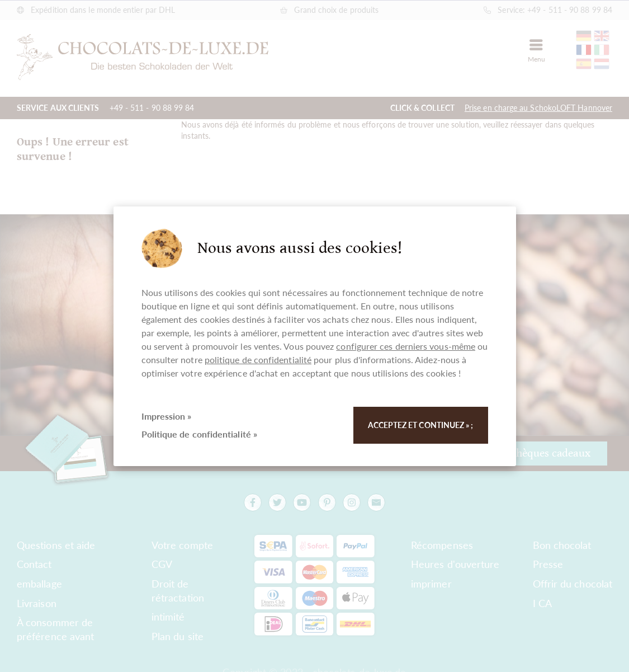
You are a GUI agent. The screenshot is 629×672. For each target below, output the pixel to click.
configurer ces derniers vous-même (406, 346)
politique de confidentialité (258, 360)
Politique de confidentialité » (199, 434)
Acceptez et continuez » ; (421, 425)
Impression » (167, 416)
